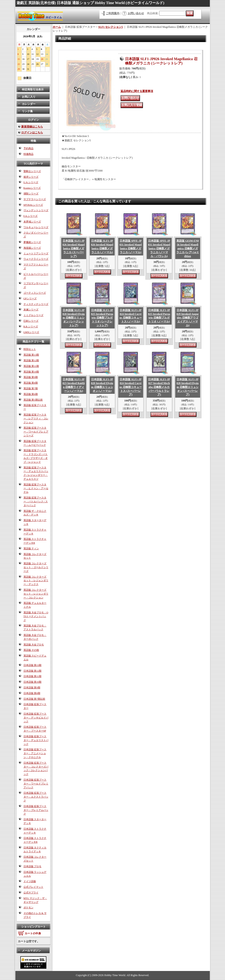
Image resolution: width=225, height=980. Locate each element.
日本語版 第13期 (33, 665)
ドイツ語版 (30, 881)
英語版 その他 (31, 650)
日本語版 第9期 (32, 687)
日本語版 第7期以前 (34, 699)
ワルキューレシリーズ (36, 227)
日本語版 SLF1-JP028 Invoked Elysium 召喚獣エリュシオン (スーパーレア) (187, 387)
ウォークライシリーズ (36, 259)
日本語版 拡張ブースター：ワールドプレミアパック (36, 784)
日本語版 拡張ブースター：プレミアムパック (36, 810)
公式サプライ (31, 893)
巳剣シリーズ (31, 321)
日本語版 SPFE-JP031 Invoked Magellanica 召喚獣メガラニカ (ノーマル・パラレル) (159, 248)
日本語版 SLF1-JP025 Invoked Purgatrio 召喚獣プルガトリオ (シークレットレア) (102, 318)
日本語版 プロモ (33, 866)
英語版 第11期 (31, 366)
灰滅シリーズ (31, 309)
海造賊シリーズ (32, 248)
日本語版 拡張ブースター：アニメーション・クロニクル (35, 753)
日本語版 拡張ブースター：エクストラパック (36, 797)
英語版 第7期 (31, 388)
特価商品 (28, 154)
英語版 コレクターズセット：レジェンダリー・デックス (36, 581)
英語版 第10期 (31, 372)
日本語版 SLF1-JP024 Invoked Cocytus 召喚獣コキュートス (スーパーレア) (130, 387)
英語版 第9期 (31, 377)
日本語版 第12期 (33, 671)
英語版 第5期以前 (33, 400)
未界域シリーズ (32, 222)
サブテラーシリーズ (35, 199)
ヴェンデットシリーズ (36, 210)
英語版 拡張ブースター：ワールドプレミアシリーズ (36, 432)
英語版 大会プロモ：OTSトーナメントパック (36, 616)
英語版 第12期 (31, 360)
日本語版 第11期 (32, 676)
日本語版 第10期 (33, 682)
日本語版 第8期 (32, 693)
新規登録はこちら (32, 127)
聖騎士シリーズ (32, 171)
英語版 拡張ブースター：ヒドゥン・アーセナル (36, 488)
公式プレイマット (33, 887)
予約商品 (28, 148)
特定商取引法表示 (33, 90)
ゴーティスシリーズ (35, 293)
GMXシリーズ (31, 332)
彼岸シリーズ (31, 177)
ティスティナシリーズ (36, 304)
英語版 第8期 (31, 383)
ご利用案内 (113, 13)
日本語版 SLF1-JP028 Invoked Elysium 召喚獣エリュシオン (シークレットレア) (73, 318)
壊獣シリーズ (31, 194)
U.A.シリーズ (31, 182)
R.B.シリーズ (31, 326)
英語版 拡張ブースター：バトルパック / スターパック (36, 501)
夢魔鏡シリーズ (32, 242)
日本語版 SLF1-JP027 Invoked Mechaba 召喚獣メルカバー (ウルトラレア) (159, 387)
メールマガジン (31, 951)
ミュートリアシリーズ (36, 253)
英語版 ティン (31, 548)
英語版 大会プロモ (34, 645)
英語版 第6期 (31, 394)
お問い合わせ (136, 13)
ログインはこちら (32, 132)
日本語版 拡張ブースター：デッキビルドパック (36, 718)
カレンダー (29, 104)
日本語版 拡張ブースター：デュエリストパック (36, 740)
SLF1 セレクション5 (110, 27)
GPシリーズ (30, 298)
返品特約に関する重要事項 (137, 91)
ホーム (57, 27)
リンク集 (27, 111)
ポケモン (28, 907)
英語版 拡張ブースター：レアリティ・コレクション (36, 418)
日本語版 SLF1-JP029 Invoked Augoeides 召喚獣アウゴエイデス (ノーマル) (187, 318)
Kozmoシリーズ (32, 188)
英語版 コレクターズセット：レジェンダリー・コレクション (36, 594)
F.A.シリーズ (31, 216)
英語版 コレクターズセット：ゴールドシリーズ (36, 567)
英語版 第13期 (31, 355)
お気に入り (29, 97)
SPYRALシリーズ (33, 205)
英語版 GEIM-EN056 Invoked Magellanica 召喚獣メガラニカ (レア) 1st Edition (188, 248)
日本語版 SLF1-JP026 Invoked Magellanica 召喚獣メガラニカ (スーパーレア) (73, 248)
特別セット (30, 349)
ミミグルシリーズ (33, 315)
